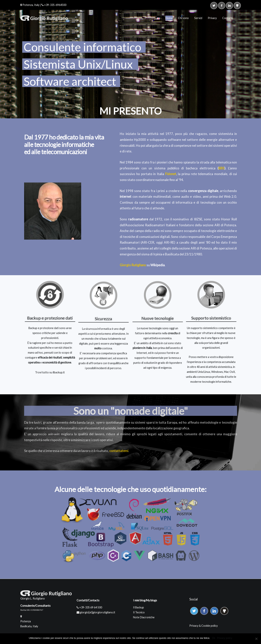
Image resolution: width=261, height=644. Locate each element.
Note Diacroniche (144, 617)
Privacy (212, 18)
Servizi (198, 18)
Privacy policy (225, 638)
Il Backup (138, 607)
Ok (214, 638)
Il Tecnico (139, 612)
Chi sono (183, 18)
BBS (221, 168)
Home (169, 18)
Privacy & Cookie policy (203, 626)
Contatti (227, 18)
